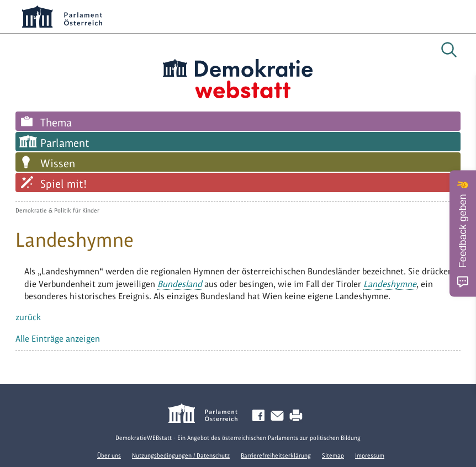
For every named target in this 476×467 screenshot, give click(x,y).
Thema (56, 123)
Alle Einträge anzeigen (58, 339)
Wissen (58, 163)
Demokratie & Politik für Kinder (57, 210)
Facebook (261, 416)
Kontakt (279, 416)
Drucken (298, 416)
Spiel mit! (64, 184)
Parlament (65, 143)
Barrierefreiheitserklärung (276, 455)
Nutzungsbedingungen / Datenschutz (181, 455)
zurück (28, 317)
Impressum (370, 455)
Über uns (109, 455)
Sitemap (333, 455)
